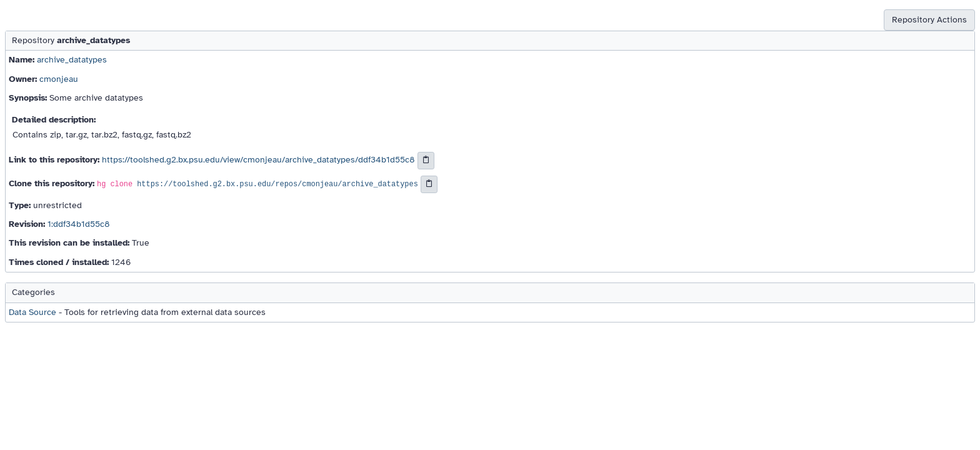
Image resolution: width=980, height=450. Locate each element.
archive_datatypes (72, 60)
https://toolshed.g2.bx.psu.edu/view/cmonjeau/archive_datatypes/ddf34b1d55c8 (258, 160)
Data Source (32, 312)
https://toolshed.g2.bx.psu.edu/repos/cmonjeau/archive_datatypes (277, 184)
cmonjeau (59, 79)
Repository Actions (929, 20)
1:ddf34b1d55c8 (79, 224)
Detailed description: (54, 120)
